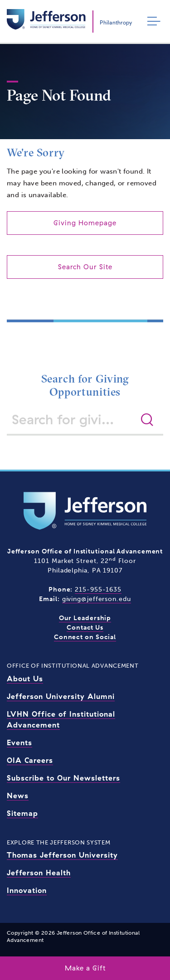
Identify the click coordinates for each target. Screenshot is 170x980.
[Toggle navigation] (152, 22)
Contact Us (85, 628)
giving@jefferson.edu (97, 599)
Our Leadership (85, 618)
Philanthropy (116, 22)
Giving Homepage (85, 223)
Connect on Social (85, 637)
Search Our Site (85, 267)
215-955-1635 (98, 589)
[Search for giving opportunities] (73, 419)
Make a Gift (85, 968)
